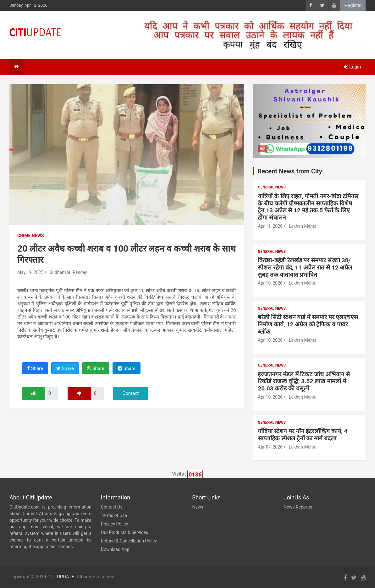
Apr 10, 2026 (270, 283)
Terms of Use (114, 515)
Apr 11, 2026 (270, 226)
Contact (131, 393)
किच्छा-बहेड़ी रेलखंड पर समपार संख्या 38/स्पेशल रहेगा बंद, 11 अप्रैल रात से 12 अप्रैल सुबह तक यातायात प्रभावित (305, 267)
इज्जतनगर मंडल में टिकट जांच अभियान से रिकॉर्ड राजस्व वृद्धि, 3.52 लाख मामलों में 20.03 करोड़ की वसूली (304, 381)
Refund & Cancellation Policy (129, 541)
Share (35, 368)
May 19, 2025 (30, 272)
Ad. (263, 149)
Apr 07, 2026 (270, 447)
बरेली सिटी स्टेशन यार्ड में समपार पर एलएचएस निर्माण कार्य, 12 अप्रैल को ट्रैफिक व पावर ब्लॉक (308, 324)
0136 (195, 474)
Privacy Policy (114, 524)
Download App (115, 549)
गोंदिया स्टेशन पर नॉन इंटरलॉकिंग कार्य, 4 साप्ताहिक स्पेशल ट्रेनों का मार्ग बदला (303, 435)
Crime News (30, 236)
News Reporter (298, 507)
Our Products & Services (124, 532)
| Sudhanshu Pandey (67, 272)
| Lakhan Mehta (302, 226)
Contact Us (112, 507)
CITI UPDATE (61, 577)
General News (272, 187)
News (198, 507)
